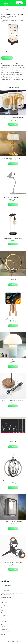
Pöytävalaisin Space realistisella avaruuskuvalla (13, 320)
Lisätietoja (7, 58)
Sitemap (3, 634)
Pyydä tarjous (19, 3)
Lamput (3, 605)
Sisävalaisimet (11, 49)
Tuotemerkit (4, 613)
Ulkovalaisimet (5, 615)
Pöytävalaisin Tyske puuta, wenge (13, 239)
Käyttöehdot (4, 629)
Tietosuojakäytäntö (6, 632)
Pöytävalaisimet (18, 49)
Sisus (2, 610)
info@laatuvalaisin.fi (6, 598)
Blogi (2, 624)
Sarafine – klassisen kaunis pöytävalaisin (13, 158)
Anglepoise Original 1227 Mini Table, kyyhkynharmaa (13, 198)
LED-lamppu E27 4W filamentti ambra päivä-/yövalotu (13, 522)
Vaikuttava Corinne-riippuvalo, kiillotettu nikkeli (13, 482)
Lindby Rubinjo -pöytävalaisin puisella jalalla (13, 401)
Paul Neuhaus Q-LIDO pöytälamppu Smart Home (13, 360)
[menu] (24, 9)
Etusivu (3, 19)
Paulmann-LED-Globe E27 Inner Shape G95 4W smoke (13, 441)
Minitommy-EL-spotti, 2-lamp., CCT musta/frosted (13, 563)
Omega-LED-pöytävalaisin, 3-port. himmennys (13, 279)
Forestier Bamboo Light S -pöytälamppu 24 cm (13, 118)
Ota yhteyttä (4, 627)
